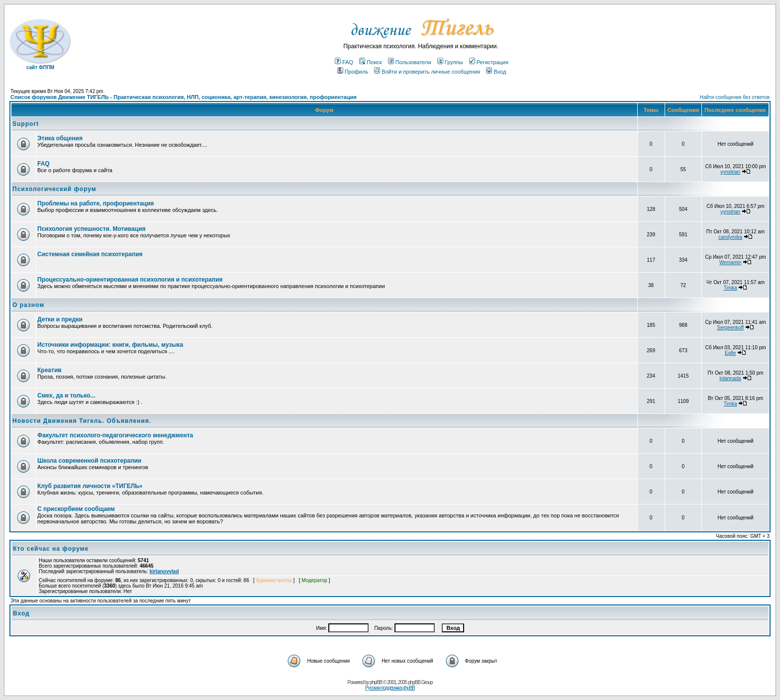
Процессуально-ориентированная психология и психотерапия (130, 280)
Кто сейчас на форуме (51, 549)
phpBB (376, 682)
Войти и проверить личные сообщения (427, 72)
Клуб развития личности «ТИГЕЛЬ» (90, 486)
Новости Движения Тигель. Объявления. (82, 421)
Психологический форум (54, 189)
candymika (730, 237)
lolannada (730, 378)
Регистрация (489, 62)
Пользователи (410, 62)
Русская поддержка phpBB (390, 688)
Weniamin (730, 262)
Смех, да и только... (66, 396)
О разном (28, 305)
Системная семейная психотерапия (90, 254)
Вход (496, 72)
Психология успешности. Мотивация (92, 229)
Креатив (49, 370)
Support (26, 124)
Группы (450, 62)
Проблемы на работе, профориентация (96, 203)
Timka (731, 288)
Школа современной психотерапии (89, 461)
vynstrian (730, 172)
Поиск (370, 62)
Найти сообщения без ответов (735, 97)
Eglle (730, 353)
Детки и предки (60, 319)
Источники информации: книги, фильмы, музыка (110, 345)
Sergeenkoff (730, 328)
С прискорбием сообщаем (76, 509)
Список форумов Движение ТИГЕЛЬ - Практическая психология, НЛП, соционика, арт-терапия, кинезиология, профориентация (184, 97)
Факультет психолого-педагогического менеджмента (115, 435)
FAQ (344, 62)
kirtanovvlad (164, 571)
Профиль (353, 72)
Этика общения (60, 138)
